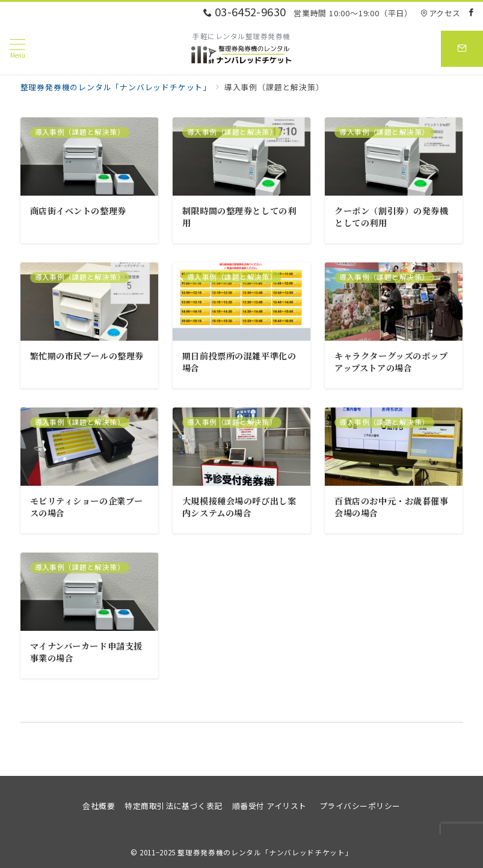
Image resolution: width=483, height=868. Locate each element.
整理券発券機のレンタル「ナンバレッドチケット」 (265, 852)
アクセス (440, 13)
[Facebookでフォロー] (472, 12)
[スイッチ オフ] (462, 49)
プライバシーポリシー (360, 806)
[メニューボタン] (17, 48)
